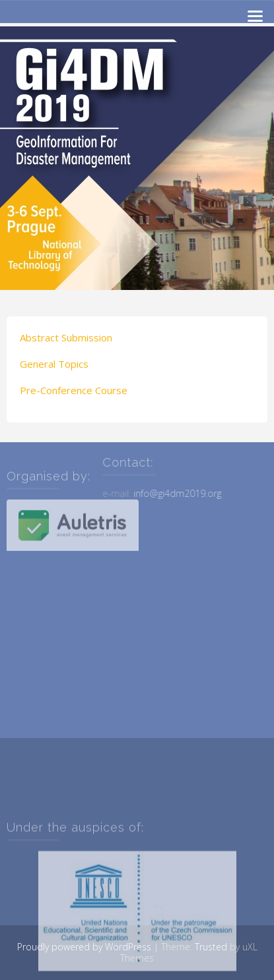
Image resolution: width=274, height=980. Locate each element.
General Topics (54, 364)
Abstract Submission (66, 337)
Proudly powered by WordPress (84, 947)
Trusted (211, 947)
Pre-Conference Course (74, 390)
